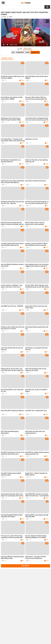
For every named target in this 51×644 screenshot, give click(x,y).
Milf (26, 3)
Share (28, 52)
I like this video (18, 49)
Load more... (26, 566)
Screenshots (20, 52)
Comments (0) (35, 52)
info (13, 52)
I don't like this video (21, 49)
